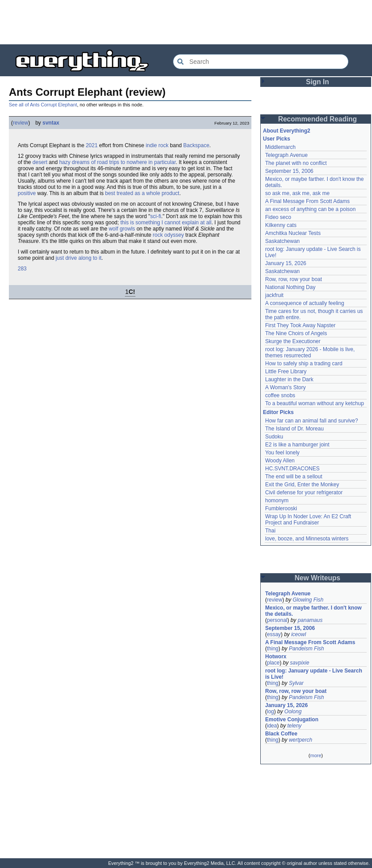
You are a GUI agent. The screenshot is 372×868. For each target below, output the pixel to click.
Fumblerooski (281, 508)
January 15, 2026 (286, 263)
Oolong (293, 712)
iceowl (299, 634)
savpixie (300, 663)
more (315, 755)
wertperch (300, 740)
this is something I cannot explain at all (166, 223)
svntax (51, 123)
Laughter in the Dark (289, 379)
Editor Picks (278, 412)
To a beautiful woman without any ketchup (315, 403)
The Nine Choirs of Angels (296, 333)
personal (277, 620)
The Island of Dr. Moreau (294, 429)
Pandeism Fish (306, 649)
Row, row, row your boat (294, 279)
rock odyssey (168, 235)
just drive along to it (78, 258)
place (273, 663)
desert (40, 162)
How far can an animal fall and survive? (311, 421)
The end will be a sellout (294, 477)
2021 (92, 145)
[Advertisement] (186, 22)
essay (274, 634)
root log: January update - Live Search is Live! (314, 674)
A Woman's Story (285, 387)
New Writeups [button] (318, 578)
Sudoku (274, 437)
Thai (270, 531)
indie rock (157, 145)
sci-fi (156, 216)
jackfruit (274, 295)
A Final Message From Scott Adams (307, 201)
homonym (277, 500)
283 (22, 269)
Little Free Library (286, 371)
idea (272, 726)
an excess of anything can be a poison (310, 209)
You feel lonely (282, 453)
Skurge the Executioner (293, 341)
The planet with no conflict (296, 163)
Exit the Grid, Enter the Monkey (302, 485)
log (270, 712)
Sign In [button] (317, 82)
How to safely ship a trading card (304, 364)
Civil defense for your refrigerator (304, 493)
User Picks (276, 139)
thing (273, 649)
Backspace (196, 145)
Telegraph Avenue (286, 155)
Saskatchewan (282, 241)
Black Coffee (281, 734)
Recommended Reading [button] (317, 119)
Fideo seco (278, 217)
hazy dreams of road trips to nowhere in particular (117, 162)
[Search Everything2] (261, 62)
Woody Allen (280, 461)
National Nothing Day (290, 287)
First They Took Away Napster (300, 325)
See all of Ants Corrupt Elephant (43, 105)
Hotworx (276, 657)
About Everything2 (287, 131)
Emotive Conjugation (292, 719)
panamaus (310, 620)
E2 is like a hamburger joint (297, 445)
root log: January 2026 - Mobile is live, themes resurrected (310, 352)
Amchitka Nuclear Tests (293, 233)
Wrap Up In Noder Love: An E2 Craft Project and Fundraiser (308, 520)
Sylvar (296, 683)
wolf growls (122, 229)
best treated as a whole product (142, 193)
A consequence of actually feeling (305, 303)
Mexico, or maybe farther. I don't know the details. (313, 611)
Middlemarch (280, 147)
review (21, 123)
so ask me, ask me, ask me (297, 193)
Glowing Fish (308, 600)
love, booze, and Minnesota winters (307, 539)
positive (27, 193)
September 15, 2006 (289, 171)
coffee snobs (280, 395)
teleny (294, 726)
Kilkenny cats (281, 225)
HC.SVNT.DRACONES (292, 469)
